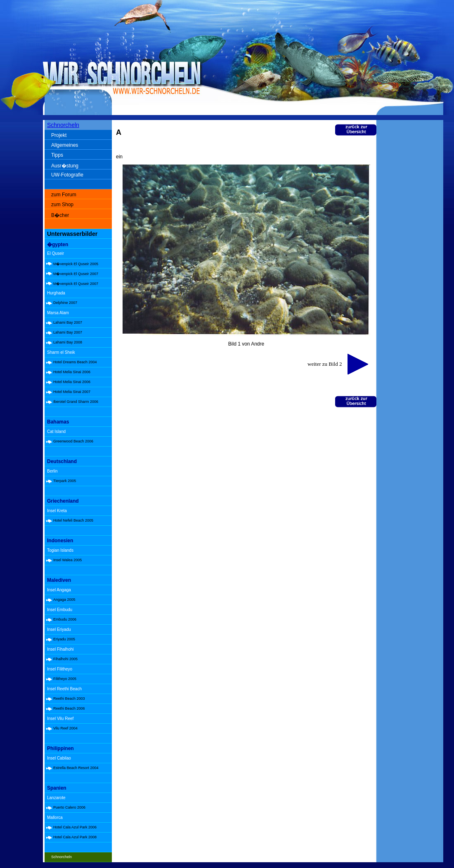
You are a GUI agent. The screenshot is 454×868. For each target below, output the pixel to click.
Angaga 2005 (64, 600)
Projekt (59, 135)
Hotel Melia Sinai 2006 (72, 372)
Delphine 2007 (65, 303)
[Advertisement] (411, 252)
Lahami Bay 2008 (68, 342)
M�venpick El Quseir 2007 (76, 274)
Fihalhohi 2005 (65, 659)
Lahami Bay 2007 (68, 322)
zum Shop (62, 205)
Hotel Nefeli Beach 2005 (73, 520)
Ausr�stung (65, 166)
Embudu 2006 (65, 619)
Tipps (57, 155)
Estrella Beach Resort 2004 (76, 768)
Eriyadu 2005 (64, 639)
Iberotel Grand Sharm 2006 (76, 402)
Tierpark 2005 (65, 481)
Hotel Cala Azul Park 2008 (75, 837)
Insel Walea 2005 (67, 560)
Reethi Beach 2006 (69, 708)
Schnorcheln (63, 125)
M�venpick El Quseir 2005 (76, 264)
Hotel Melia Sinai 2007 (72, 392)
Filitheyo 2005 (65, 679)
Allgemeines (65, 145)
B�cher (60, 215)
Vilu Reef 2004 (65, 728)
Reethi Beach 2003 (69, 699)
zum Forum (64, 195)
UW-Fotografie (67, 175)
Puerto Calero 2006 (69, 807)
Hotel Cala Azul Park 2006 (75, 827)
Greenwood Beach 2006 (73, 441)
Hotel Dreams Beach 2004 (75, 362)
